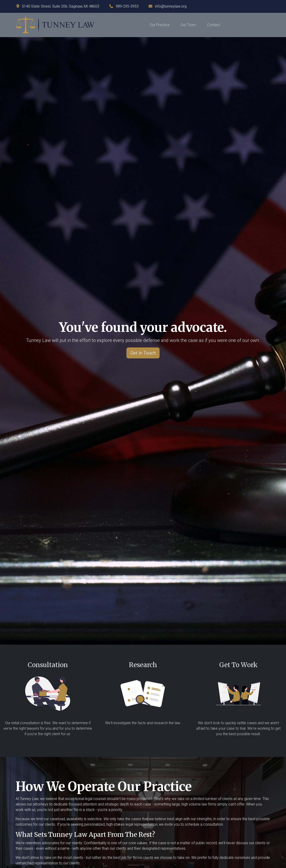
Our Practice (160, 25)
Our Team (188, 25)
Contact (214, 25)
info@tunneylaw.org (171, 6)
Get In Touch (143, 353)
